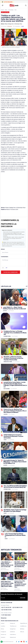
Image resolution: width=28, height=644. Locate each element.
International (7, 336)
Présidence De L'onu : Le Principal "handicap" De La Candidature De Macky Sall (15, 333)
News (6, 10)
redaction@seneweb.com (11, 621)
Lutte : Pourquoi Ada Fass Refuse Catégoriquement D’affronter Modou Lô (15, 535)
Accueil (2, 10)
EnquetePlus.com (24, 623)
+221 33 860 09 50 (6, 610)
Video (5, 440)
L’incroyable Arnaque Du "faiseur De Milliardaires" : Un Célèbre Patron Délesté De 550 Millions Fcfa (15, 462)
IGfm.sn (2, 629)
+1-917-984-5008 (6, 615)
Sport (5, 513)
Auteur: (13, 251)
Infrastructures (8, 362)
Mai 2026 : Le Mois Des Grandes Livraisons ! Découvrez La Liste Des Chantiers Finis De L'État (13, 358)
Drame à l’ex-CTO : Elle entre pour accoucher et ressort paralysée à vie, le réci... (20, 584)
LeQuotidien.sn (13, 635)
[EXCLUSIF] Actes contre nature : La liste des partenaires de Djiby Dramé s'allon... (7, 584)
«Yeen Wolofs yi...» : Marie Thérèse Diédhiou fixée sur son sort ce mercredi (7, 564)
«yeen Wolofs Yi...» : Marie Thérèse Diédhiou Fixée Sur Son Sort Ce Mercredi (14, 308)
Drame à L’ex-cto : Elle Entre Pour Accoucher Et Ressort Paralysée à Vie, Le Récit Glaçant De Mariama (15, 411)
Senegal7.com (13, 629)
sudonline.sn (12, 632)
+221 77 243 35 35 (6, 608)
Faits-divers (7, 389)
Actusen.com (4, 635)
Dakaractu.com (13, 637)
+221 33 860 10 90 (17, 608)
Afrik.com (22, 632)
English (23, 26)
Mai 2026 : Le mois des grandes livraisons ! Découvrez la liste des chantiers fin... (21, 564)
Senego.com (12, 623)
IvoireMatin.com (23, 626)
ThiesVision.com (13, 626)
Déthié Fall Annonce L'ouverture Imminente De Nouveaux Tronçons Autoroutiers (13, 436)
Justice (5, 311)
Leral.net (3, 623)
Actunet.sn (3, 637)
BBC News (22, 629)
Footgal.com (3, 632)
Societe (6, 414)
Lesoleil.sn (3, 626)
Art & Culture (11, 10)
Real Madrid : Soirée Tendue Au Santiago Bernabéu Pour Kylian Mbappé (15, 511)
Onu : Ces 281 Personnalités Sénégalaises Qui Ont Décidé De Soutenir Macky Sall (15, 487)
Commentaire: (13, 263)
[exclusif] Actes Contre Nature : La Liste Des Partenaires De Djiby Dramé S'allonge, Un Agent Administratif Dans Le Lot (15, 384)
